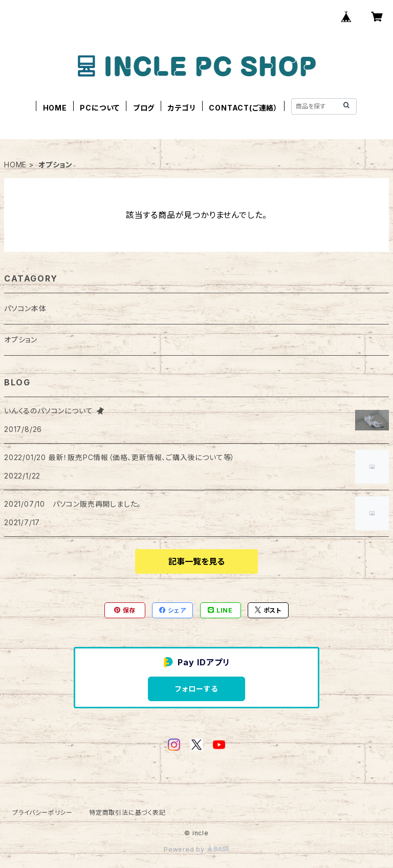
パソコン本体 (25, 308)
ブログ (144, 108)
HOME (55, 108)
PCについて (100, 108)
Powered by (196, 849)
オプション (21, 340)
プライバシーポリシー (42, 812)
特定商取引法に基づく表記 (127, 812)
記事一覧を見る (196, 561)
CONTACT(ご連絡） (243, 108)
